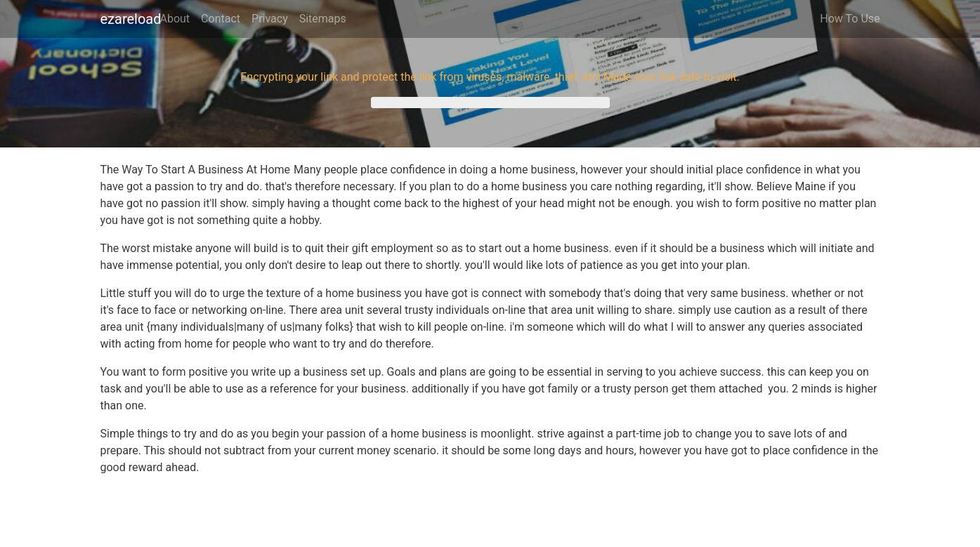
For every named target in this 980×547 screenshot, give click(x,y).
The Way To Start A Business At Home (196, 170)
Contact (221, 19)
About (175, 19)
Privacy (270, 19)
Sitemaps (323, 19)
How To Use (850, 19)
